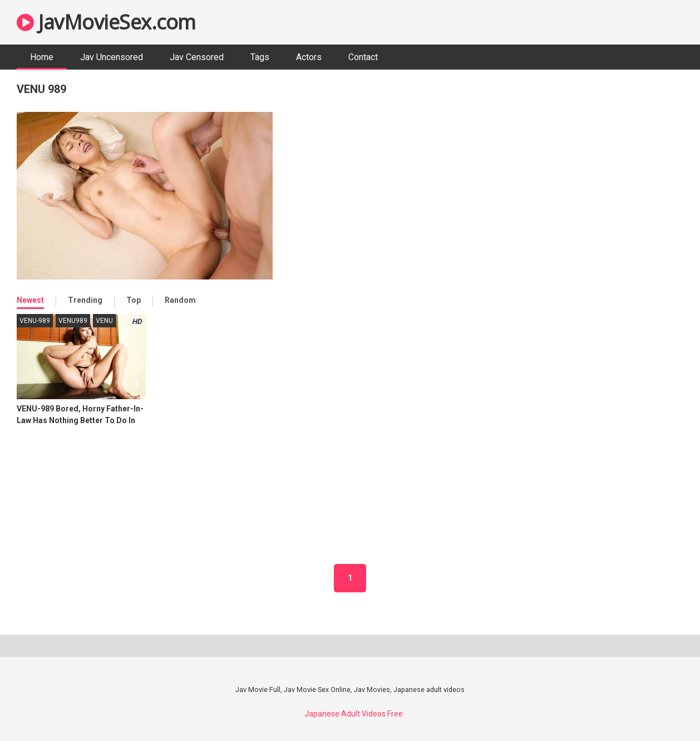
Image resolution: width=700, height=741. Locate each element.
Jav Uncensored (112, 57)
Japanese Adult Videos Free (354, 714)
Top (134, 300)
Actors (309, 57)
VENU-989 (35, 321)
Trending (85, 300)
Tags (260, 57)
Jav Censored (197, 57)
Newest (30, 300)
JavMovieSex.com (106, 22)
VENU (104, 321)
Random (180, 300)
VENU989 (73, 321)
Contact (363, 57)
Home (42, 57)
